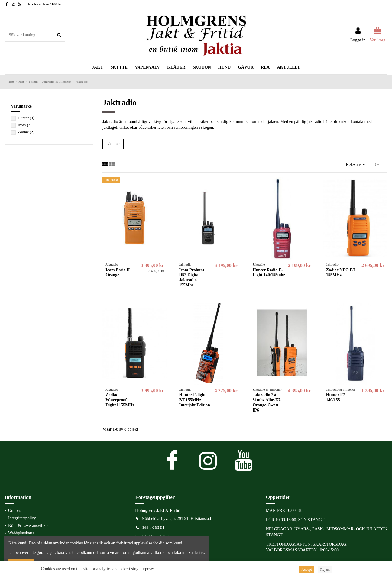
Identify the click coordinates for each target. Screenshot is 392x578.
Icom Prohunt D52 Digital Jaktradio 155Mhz (191, 278)
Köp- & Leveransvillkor (29, 526)
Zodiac (26, 132)
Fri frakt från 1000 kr (45, 4)
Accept (307, 570)
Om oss (15, 510)
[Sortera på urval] (355, 165)
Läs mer (113, 144)
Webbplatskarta (21, 533)
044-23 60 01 (153, 528)
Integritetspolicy (22, 518)
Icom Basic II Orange (118, 273)
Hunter (26, 118)
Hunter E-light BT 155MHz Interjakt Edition (194, 400)
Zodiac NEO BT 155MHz (341, 273)
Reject (325, 570)
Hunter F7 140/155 (335, 397)
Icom (25, 125)
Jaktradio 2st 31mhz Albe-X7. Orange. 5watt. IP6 (267, 402)
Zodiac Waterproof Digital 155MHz (120, 400)
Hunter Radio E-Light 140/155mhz (269, 273)
